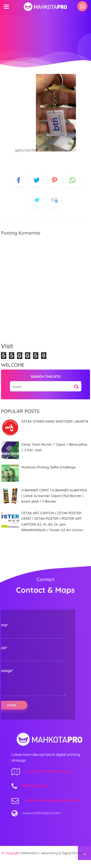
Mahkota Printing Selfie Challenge (48, 467)
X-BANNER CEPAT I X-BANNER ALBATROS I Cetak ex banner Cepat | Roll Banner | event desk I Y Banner (54, 496)
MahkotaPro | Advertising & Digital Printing (52, 861)
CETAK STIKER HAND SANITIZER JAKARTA (55, 421)
